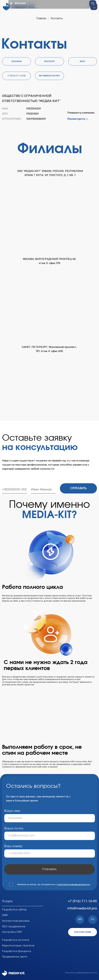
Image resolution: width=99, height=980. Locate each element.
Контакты (57, 19)
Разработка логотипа (16, 940)
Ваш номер (13, 846)
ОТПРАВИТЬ (78, 488)
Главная (41, 19)
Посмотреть (76, 119)
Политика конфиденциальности (81, 973)
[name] (43, 489)
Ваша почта (14, 828)
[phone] (14, 489)
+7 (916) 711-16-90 (82, 901)
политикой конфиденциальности (74, 885)
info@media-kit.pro (82, 908)
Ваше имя (12, 811)
